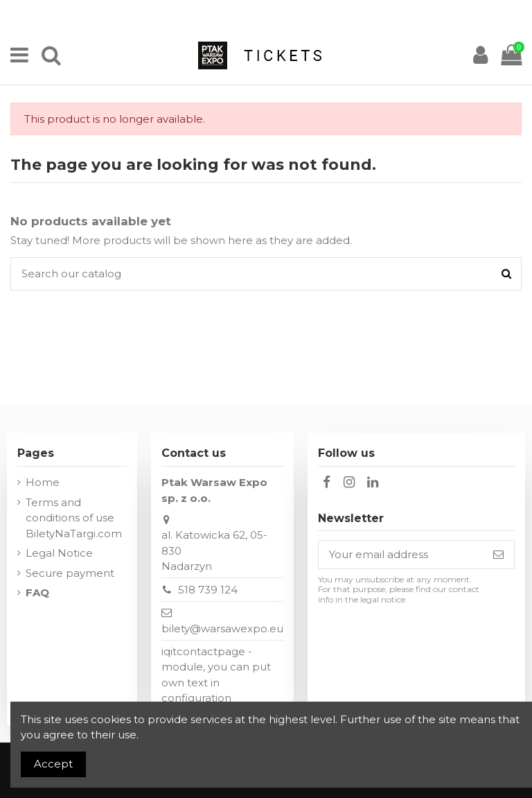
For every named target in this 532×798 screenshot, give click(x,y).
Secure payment (70, 573)
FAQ (37, 592)
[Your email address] (401, 555)
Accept (53, 764)
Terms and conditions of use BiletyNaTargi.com (74, 518)
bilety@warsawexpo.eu (222, 628)
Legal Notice (59, 553)
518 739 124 (208, 590)
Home (43, 482)
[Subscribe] (498, 555)
